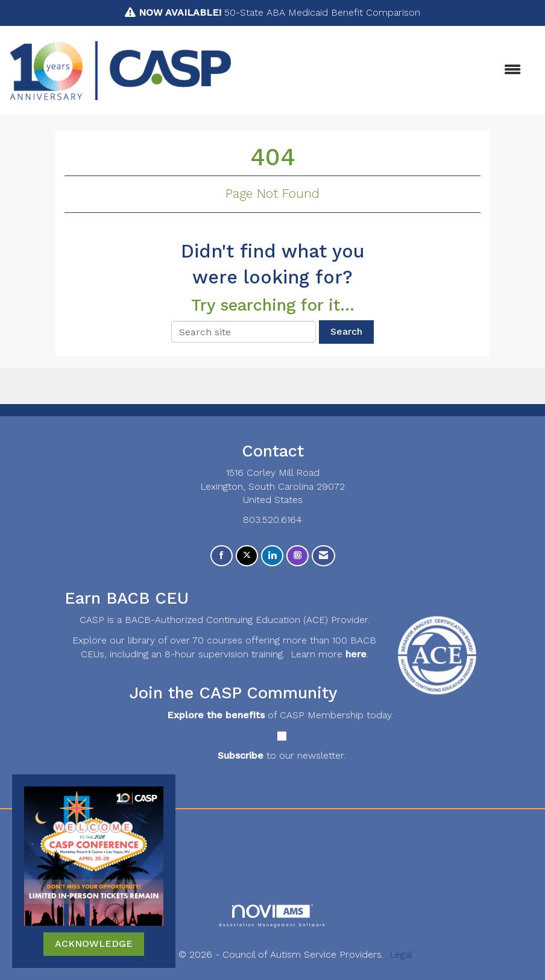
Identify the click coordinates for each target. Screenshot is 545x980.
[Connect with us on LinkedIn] (272, 556)
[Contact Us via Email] (323, 556)
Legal (401, 954)
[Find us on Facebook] (222, 556)
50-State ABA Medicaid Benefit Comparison (279, 12)
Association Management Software (272, 916)
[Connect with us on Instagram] (298, 556)
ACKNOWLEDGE (94, 944)
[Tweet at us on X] (247, 556)
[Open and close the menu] (383, 70)
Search (346, 331)
